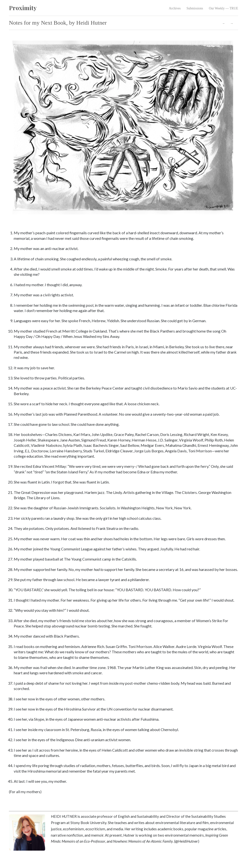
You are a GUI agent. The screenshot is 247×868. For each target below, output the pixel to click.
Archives (175, 8)
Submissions (195, 8)
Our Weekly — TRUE (223, 8)
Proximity (23, 8)
